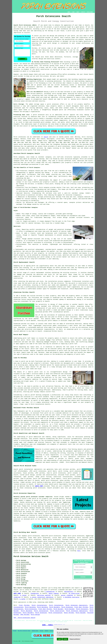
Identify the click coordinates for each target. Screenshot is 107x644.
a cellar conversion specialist (42, 597)
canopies (48, 157)
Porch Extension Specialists (76, 605)
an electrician (74, 593)
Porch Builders (55, 607)
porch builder (18, 76)
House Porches (69, 613)
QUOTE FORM (39, 486)
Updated (47, 631)
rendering (17, 597)
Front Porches (24, 605)
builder (48, 38)
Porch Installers (82, 609)
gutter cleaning (67, 595)
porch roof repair (29, 338)
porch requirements (61, 484)
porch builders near (54, 502)
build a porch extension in (27, 517)
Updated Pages (35, 631)
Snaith (46, 137)
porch (53, 92)
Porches (42, 631)
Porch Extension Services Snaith (31, 556)
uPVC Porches (25, 615)
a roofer (23, 599)
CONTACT (83, 12)
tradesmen (61, 590)
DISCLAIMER (90, 12)
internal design (37, 59)
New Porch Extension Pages (24, 631)
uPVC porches (40, 473)
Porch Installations (39, 605)
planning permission (42, 64)
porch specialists (25, 144)
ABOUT (78, 12)
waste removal (54, 593)
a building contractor (71, 597)
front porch (44, 413)
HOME (69, 12)
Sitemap (15, 631)
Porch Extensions (31, 609)
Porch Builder (58, 609)
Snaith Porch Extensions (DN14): (25, 25)
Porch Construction (57, 611)
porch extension (61, 27)
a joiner (23, 595)
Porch (15, 137)
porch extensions (64, 146)
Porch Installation (56, 605)
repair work (34, 347)
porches (61, 459)
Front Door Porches (81, 607)
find (19, 536)
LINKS (73, 12)
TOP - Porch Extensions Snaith (24, 618)
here (79, 551)
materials (64, 50)
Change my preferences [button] (75, 639)
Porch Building (30, 607)
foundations (35, 593)
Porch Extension (67, 607)
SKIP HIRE (17, 593)
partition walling (44, 595)
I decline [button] (65, 639)
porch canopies (57, 482)
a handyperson (50, 592)
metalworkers (69, 592)
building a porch (39, 29)
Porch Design (35, 615)
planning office (56, 74)
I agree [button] (59, 639)
